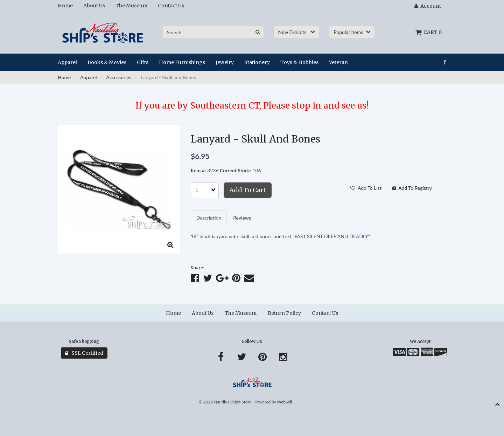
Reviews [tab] (242, 218)
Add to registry (412, 188)
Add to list (366, 188)
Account (428, 6)
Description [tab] (209, 218)
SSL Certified (84, 353)
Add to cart (248, 190)
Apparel (89, 77)
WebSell (285, 402)
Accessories (119, 77)
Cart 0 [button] (429, 32)
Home (64, 77)
